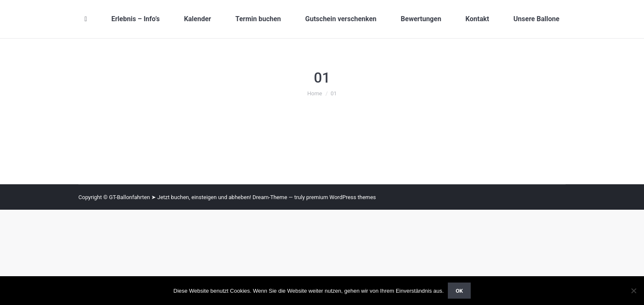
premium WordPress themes (341, 197)
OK (459, 291)
